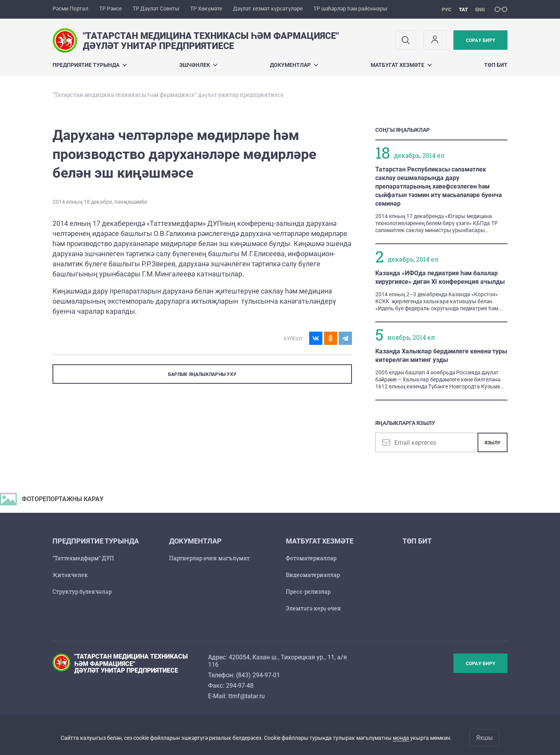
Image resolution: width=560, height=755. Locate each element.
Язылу (493, 443)
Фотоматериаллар (311, 558)
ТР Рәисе (110, 9)
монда (401, 738)
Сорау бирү (480, 40)
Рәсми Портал (70, 9)
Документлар (294, 65)
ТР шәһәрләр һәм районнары (350, 9)
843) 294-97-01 (259, 675)
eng (480, 10)
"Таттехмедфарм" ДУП (83, 558)
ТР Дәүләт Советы (156, 9)
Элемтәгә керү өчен (313, 608)
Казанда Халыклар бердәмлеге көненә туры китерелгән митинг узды (441, 356)
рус (447, 10)
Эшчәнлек (198, 65)
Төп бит (496, 65)
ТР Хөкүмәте (206, 9)
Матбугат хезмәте (401, 65)
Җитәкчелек (70, 575)
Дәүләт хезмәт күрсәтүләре (268, 9)
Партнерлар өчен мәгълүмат (209, 558)
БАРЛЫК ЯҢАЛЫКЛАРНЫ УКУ (202, 374)
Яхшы (484, 738)
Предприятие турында (90, 65)
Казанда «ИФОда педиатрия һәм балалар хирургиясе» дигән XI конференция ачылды (440, 277)
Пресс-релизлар (308, 592)
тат (463, 10)
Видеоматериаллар (313, 575)
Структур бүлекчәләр (82, 592)
